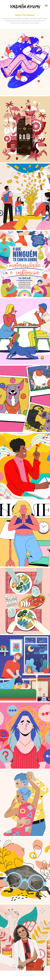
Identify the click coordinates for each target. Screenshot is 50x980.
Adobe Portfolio (29, 975)
